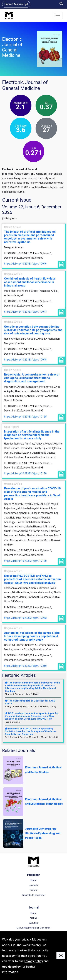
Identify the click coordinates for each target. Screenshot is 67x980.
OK (61, 956)
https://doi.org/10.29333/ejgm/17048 (25, 360)
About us (33, 923)
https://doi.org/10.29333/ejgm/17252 (25, 618)
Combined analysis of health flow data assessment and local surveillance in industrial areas (30, 282)
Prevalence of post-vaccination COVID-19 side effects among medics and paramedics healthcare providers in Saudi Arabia (32, 494)
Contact (34, 890)
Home (33, 880)
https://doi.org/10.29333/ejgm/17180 (25, 561)
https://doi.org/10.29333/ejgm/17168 (25, 417)
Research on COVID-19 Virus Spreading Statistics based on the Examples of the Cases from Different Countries (31, 731)
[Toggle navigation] (58, 15)
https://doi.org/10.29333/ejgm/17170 (25, 473)
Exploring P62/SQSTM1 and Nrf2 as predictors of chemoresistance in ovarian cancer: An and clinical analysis (32, 579)
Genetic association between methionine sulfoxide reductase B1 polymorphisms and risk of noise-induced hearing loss (33, 330)
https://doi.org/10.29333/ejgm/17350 (25, 666)
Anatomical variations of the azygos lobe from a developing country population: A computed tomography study (32, 636)
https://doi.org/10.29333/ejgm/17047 (25, 312)
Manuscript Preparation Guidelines (34, 928)
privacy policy (33, 961)
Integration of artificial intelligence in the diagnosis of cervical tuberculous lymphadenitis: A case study (32, 435)
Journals (33, 885)
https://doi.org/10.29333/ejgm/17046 (25, 264)
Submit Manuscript (16, 4)
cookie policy (11, 967)
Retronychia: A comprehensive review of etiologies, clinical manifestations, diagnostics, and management (32, 378)
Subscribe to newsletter (34, 895)
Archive (34, 918)
